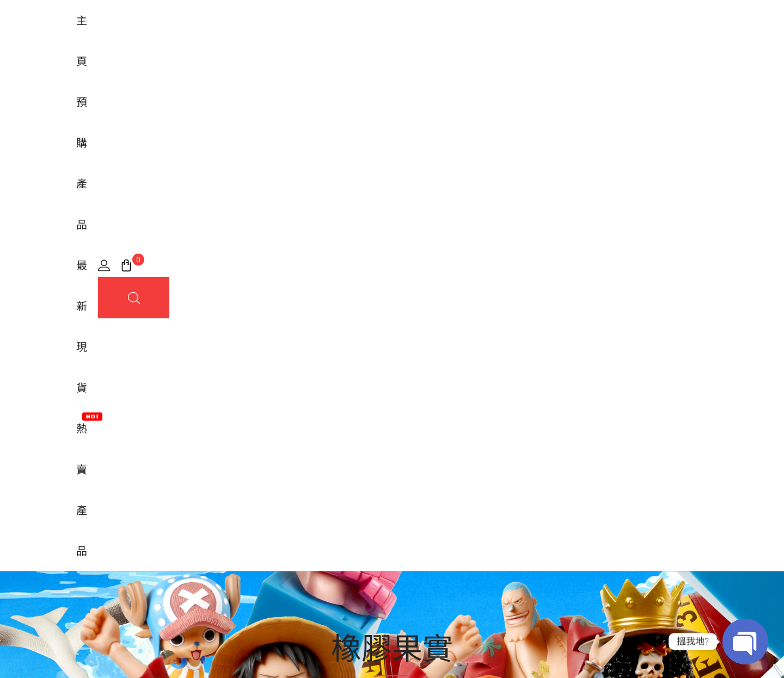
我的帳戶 (418, 468)
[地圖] (163, 495)
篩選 (748, 346)
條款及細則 (685, 653)
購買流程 (418, 505)
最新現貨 (409, 38)
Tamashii (223, 468)
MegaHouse (230, 523)
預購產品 (353, 38)
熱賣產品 (466, 34)
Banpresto (226, 505)
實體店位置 (422, 523)
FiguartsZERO (232, 486)
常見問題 (418, 486)
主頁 (307, 38)
